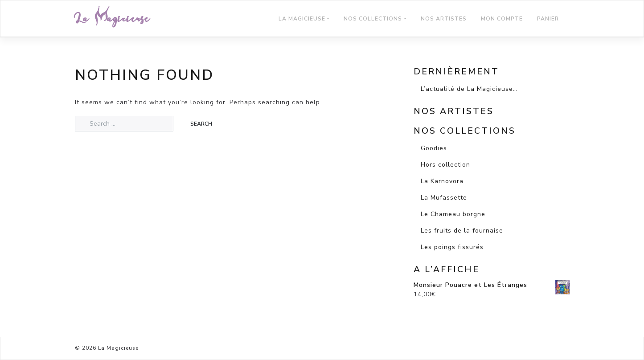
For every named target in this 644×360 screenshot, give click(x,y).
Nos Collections (373, 19)
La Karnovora (442, 181)
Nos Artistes (444, 19)
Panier (548, 19)
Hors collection (445, 165)
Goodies (434, 148)
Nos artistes (454, 111)
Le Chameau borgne (453, 214)
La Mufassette (444, 198)
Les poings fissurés (452, 247)
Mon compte (502, 19)
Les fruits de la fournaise (462, 231)
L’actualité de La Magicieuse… (469, 89)
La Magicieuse (112, 18)
